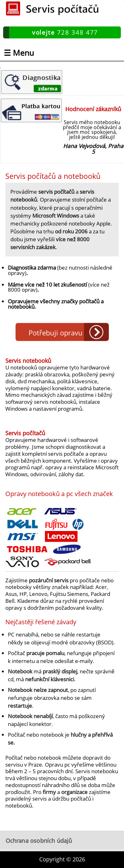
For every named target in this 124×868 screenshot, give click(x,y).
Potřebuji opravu (56, 333)
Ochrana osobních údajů (39, 841)
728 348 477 (65, 32)
